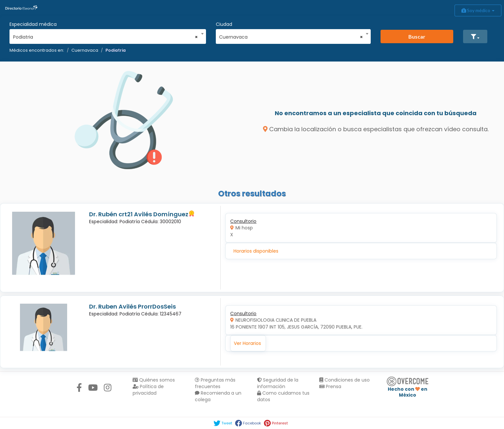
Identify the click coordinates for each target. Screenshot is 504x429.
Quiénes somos (154, 380)
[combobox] (106, 35)
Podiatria (116, 50)
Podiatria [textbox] (106, 37)
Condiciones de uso (345, 380)
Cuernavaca (85, 50)
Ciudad (224, 24)
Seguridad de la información (278, 383)
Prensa (330, 386)
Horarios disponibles (256, 251)
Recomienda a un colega (218, 396)
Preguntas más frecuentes (215, 383)
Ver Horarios (247, 343)
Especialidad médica (33, 24)
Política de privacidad (148, 390)
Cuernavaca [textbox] (291, 37)
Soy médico (478, 10)
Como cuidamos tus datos (283, 396)
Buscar (417, 36)
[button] (475, 36)
